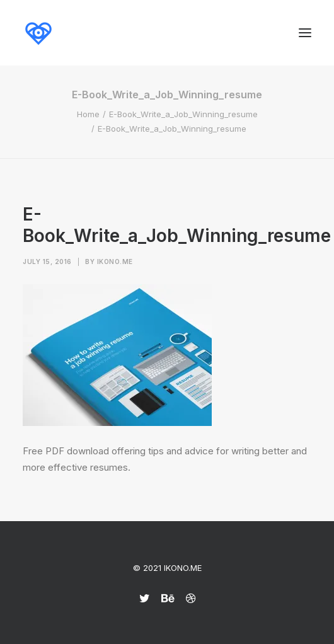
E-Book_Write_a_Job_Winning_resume (183, 114)
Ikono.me (115, 262)
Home (88, 114)
